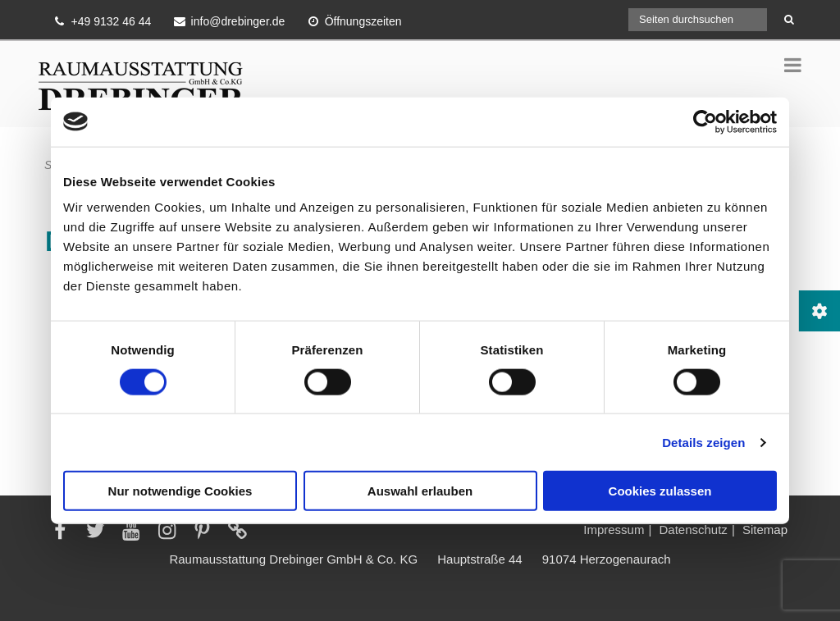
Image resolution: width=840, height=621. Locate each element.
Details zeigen (703, 442)
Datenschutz (693, 530)
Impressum (614, 530)
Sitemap (765, 530)
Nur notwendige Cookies (180, 491)
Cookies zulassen (660, 491)
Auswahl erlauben (420, 491)
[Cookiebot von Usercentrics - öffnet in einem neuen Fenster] (705, 121)
